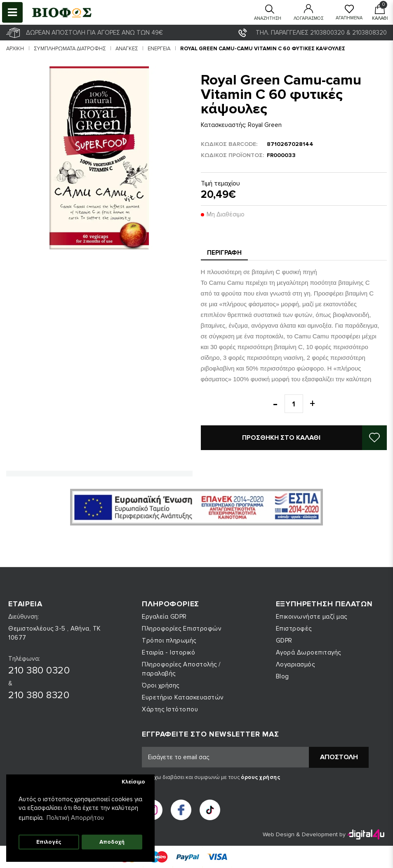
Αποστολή (339, 757)
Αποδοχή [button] (112, 842)
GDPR (284, 640)
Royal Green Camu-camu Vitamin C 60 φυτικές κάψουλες (263, 49)
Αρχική (15, 49)
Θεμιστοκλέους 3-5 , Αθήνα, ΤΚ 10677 (55, 633)
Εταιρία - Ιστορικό (168, 652)
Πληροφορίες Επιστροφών (182, 629)
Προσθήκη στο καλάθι (281, 438)
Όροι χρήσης (161, 685)
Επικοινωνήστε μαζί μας (312, 617)
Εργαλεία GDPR (164, 617)
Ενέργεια (159, 49)
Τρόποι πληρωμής (169, 640)
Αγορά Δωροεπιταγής (308, 652)
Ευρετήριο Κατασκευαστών (183, 697)
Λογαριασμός (295, 664)
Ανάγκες (127, 49)
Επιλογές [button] (49, 842)
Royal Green (265, 125)
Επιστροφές (294, 629)
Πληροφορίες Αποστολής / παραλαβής (181, 669)
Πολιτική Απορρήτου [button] (75, 818)
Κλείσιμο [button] (133, 782)
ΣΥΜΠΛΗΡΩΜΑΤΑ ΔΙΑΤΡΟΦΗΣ (70, 49)
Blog (282, 676)
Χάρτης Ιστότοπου (170, 709)
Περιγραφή (224, 253)
